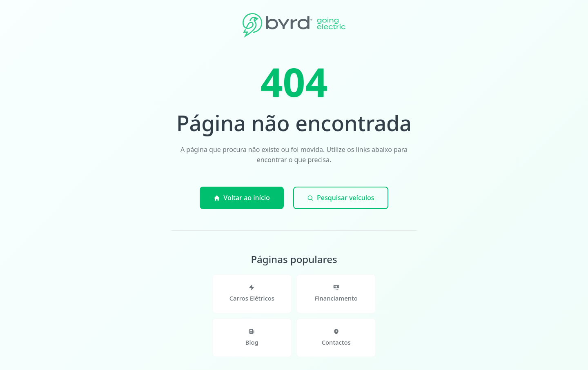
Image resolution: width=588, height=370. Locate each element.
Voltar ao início (242, 198)
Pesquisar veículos (341, 198)
